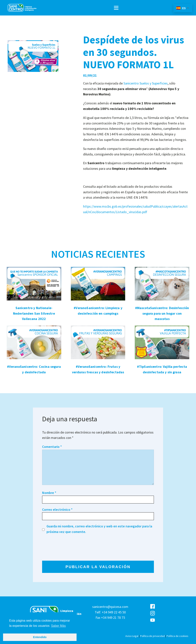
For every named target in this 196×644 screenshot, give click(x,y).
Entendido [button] (40, 637)
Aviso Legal (132, 636)
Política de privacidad (152, 636)
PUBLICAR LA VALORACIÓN (98, 567)
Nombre (49, 493)
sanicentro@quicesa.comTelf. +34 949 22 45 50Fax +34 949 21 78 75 (110, 612)
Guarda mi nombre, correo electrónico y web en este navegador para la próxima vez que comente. (99, 529)
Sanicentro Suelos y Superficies (146, 83)
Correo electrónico (57, 510)
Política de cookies (177, 636)
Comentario (52, 447)
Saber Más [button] (58, 626)
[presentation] (71, 547)
